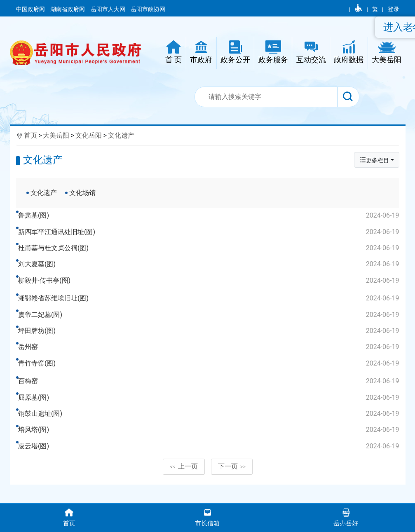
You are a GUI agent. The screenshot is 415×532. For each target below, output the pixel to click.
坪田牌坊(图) (210, 338)
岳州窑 (210, 354)
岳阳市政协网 (148, 9)
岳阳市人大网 (109, 9)
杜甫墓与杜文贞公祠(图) (210, 248)
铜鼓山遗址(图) (210, 427)
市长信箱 (208, 517)
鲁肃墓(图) (210, 216)
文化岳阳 (89, 135)
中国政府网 (31, 9)
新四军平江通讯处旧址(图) (210, 232)
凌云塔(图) (210, 460)
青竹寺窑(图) (210, 370)
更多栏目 (374, 160)
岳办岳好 (346, 517)
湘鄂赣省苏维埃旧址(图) (210, 305)
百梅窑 (210, 395)
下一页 (232, 487)
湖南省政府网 (68, 9)
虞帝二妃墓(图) (210, 321)
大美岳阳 (56, 135)
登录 (394, 9)
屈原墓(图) (210, 411)
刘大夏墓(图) (210, 264)
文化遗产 (121, 135)
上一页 (184, 487)
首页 (30, 135)
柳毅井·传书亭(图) (210, 281)
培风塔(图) (210, 444)
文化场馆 (82, 193)
